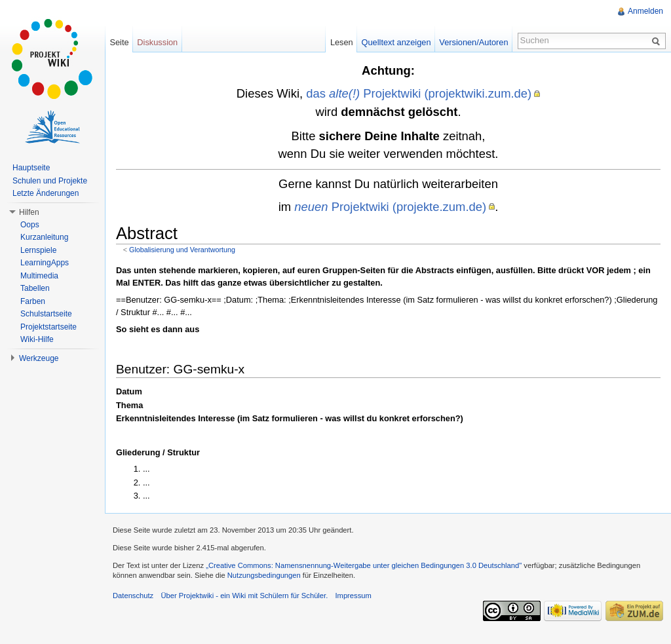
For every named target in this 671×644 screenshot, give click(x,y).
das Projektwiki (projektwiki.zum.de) (419, 93)
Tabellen (35, 288)
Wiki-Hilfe (37, 339)
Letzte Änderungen (46, 193)
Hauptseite (31, 168)
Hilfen (29, 212)
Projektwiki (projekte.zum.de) (390, 207)
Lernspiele (38, 250)
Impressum (353, 596)
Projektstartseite (48, 327)
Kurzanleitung (44, 237)
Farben (33, 301)
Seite (119, 42)
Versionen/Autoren (473, 42)
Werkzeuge (39, 358)
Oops (30, 225)
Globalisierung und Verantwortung (182, 250)
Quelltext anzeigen (396, 42)
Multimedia (39, 276)
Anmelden (645, 11)
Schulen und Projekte (50, 181)
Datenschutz (133, 596)
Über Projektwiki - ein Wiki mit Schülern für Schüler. (244, 596)
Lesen (342, 42)
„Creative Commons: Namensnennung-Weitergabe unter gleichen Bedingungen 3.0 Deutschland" (364, 565)
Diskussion (157, 42)
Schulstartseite (46, 314)
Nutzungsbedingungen (264, 575)
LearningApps (45, 263)
